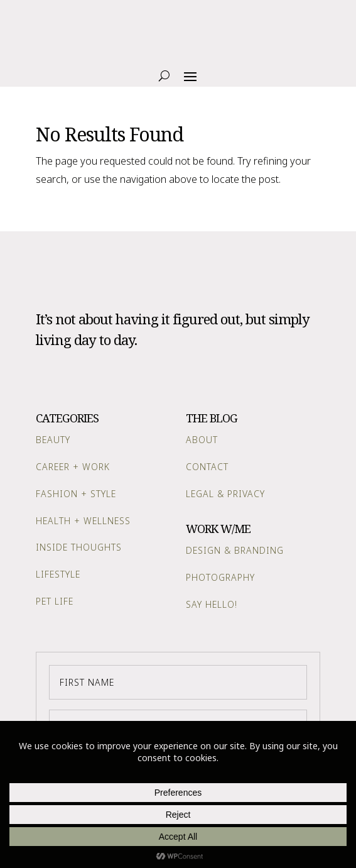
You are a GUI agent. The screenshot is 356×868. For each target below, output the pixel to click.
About (202, 440)
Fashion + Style (76, 494)
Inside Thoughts (79, 547)
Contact (207, 467)
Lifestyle (58, 574)
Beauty (53, 440)
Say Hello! (212, 604)
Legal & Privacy (225, 494)
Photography (220, 577)
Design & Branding (235, 550)
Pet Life (55, 601)
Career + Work (73, 467)
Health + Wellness (83, 521)
